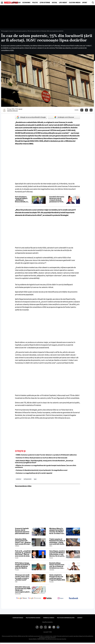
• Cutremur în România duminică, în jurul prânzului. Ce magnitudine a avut (41, 470)
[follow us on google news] (22, 598)
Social (55, 3)
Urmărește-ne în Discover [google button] (64, 117)
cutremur (19, 479)
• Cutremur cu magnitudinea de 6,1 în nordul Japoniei (34, 473)
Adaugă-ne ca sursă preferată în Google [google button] (31, 117)
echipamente (28, 479)
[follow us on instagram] (60, 598)
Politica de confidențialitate (66, 618)
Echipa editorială (18, 618)
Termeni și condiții (49, 618)
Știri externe (45, 3)
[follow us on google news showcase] (35, 598)
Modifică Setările (47, 622)
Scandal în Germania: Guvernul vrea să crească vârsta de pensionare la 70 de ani (57, 199)
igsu (35, 479)
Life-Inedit (63, 3)
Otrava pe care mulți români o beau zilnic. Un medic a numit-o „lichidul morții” (22, 577)
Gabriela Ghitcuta (12, 111)
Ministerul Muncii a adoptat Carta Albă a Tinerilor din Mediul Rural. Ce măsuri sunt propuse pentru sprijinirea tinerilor (57, 531)
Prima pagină (5, 31)
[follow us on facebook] (73, 598)
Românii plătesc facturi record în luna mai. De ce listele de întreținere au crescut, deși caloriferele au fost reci (57, 566)
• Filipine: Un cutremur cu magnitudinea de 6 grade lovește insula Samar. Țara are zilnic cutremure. (46, 466)
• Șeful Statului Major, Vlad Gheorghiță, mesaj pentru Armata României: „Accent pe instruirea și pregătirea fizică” (44, 462)
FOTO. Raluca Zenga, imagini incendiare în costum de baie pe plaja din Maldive (23, 566)
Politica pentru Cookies (33, 618)
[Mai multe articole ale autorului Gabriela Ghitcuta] (4, 110)
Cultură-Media (75, 3)
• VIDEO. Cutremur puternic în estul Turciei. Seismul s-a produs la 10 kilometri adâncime (46, 455)
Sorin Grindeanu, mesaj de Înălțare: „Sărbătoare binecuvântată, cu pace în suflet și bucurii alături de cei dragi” (22, 199)
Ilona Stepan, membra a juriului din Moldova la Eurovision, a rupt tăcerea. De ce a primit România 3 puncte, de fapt (57, 554)
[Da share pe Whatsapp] (91, 110)
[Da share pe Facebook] (82, 110)
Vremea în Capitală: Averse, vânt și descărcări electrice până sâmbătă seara (22, 531)
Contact (80, 618)
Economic (26, 3)
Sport (85, 3)
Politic (35, 3)
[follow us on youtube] (47, 598)
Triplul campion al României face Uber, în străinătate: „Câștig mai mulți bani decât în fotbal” (57, 542)
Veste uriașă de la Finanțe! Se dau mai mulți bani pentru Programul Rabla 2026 (57, 577)
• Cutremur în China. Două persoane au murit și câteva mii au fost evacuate (41, 458)
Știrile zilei (16, 3)
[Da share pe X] (86, 110)
